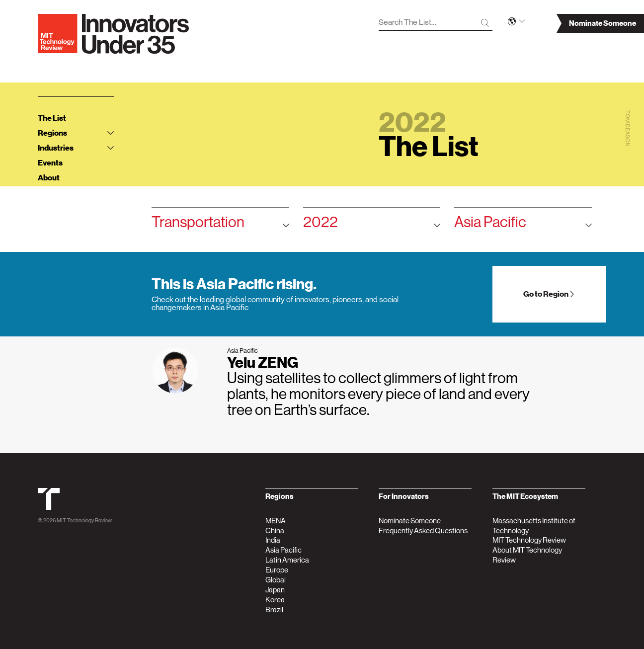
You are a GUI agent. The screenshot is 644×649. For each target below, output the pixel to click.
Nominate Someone (410, 521)
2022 (372, 226)
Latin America (287, 560)
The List (52, 118)
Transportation (220, 226)
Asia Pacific (523, 226)
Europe (277, 570)
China (275, 530)
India (273, 540)
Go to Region (549, 294)
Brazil (274, 609)
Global (276, 580)
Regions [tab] (76, 133)
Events (50, 163)
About (49, 178)
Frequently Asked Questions (423, 530)
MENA (276, 521)
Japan (275, 590)
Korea (275, 600)
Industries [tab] (76, 148)
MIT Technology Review (84, 521)
